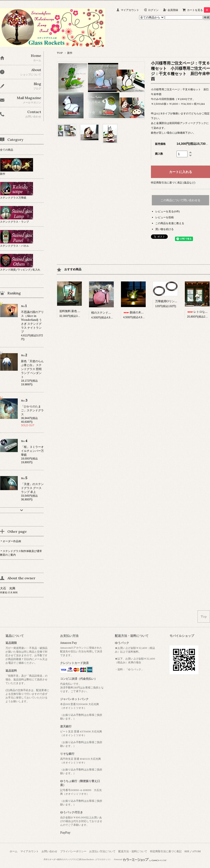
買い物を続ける (164, 229)
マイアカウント (130, 10)
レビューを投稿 (164, 217)
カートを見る (199, 10)
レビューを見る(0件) (168, 211)
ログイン (153, 10)
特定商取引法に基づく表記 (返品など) (173, 183)
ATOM (196, 851)
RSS (187, 851)
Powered (140, 859)
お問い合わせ (49, 851)
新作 (70, 53)
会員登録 (173, 10)
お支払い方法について (102, 851)
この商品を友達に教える (170, 223)
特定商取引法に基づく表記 (166, 851)
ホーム (14, 851)
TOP (60, 53)
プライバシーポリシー (73, 851)
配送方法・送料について (133, 851)
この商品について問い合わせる (180, 200)
